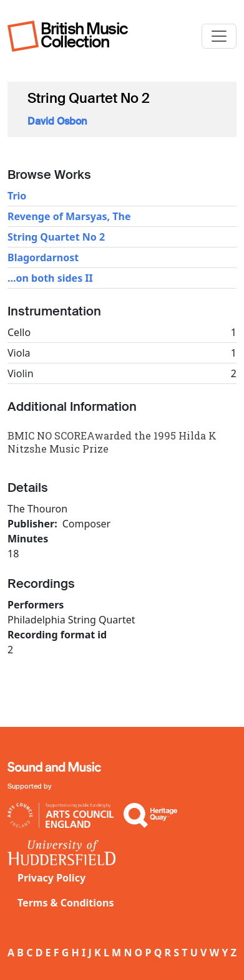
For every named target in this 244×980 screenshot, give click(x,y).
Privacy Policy (51, 878)
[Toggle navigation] (219, 36)
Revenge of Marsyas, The (69, 216)
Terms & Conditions (66, 903)
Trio (17, 196)
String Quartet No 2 (56, 237)
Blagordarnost (43, 257)
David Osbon (57, 121)
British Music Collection (84, 35)
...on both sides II (50, 278)
